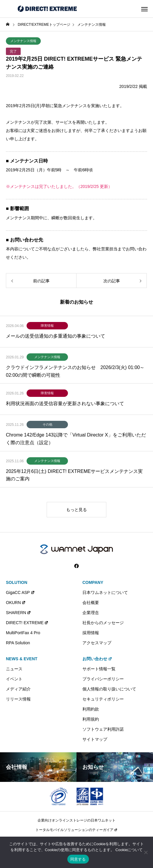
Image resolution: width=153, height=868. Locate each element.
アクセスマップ (97, 643)
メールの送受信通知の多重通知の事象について (56, 336)
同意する (78, 859)
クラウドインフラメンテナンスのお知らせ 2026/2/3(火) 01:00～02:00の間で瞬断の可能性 (75, 371)
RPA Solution (18, 643)
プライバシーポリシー (103, 679)
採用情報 (91, 633)
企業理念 (91, 613)
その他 (47, 424)
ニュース (14, 669)
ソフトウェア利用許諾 (103, 729)
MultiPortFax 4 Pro (23, 633)
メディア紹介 (18, 689)
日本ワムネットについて (105, 592)
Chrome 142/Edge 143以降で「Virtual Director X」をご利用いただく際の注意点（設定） (76, 439)
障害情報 (47, 326)
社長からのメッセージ (103, 623)
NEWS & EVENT (22, 659)
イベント (14, 679)
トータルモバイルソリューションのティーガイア (76, 830)
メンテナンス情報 (23, 41)
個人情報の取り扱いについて (109, 689)
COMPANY (93, 582)
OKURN (16, 603)
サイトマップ (95, 739)
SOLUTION (17, 582)
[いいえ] (146, 852)
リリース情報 (18, 699)
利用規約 (91, 719)
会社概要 (91, 603)
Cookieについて (129, 850)
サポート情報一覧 (99, 669)
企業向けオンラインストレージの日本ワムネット (76, 820)
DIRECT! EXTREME (27, 623)
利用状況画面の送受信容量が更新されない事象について (65, 404)
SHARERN (18, 613)
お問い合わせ (97, 659)
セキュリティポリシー (103, 699)
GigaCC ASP (20, 592)
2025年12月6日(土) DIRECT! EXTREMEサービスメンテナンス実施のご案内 (74, 475)
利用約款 (91, 709)
